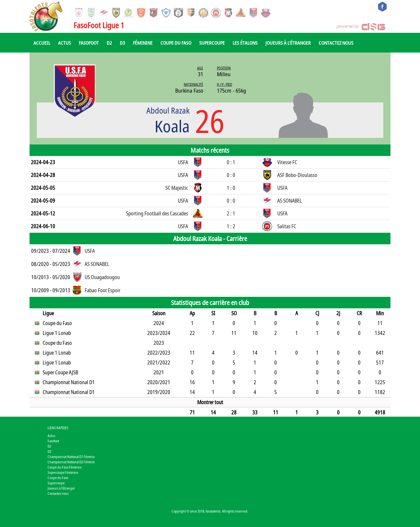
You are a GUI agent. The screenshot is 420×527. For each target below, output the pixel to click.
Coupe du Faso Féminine (65, 467)
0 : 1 (231, 162)
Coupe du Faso (176, 43)
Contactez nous (336, 43)
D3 (122, 43)
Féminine (143, 43)
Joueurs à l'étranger (288, 43)
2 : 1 (231, 213)
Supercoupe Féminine (63, 472)
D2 (109, 43)
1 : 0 (231, 188)
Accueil (42, 43)
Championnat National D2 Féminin (71, 462)
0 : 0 (231, 175)
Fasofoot (89, 43)
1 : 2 (231, 226)
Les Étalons (245, 43)
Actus (64, 43)
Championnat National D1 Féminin (71, 457)
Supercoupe (212, 43)
